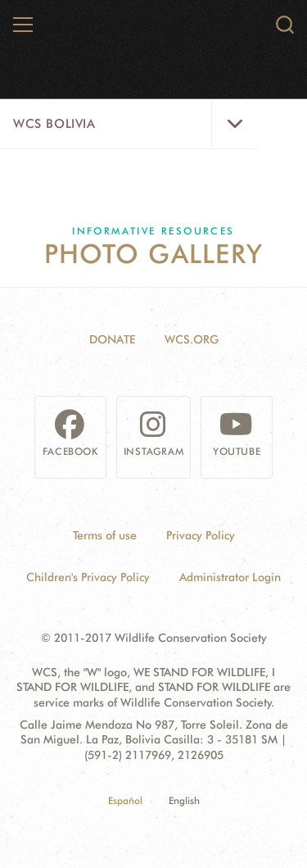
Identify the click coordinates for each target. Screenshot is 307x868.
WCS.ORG (192, 339)
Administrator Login (230, 577)
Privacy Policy (201, 535)
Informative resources (153, 231)
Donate (112, 339)
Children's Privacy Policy (88, 577)
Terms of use (105, 535)
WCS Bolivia (54, 124)
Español (125, 800)
